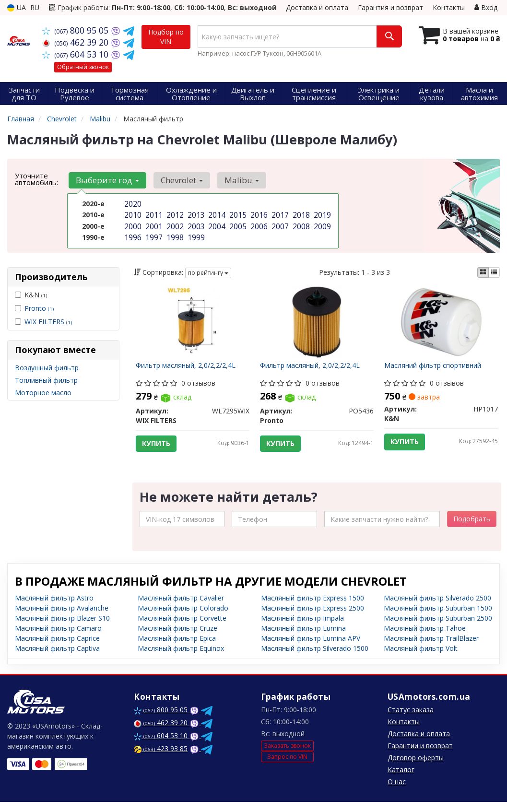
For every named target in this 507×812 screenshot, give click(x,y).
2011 (153, 214)
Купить (160, 447)
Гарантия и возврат (390, 7)
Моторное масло (43, 393)
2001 (153, 224)
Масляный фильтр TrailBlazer (431, 648)
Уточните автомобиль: (36, 179)
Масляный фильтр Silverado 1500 (315, 658)
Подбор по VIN (166, 37)
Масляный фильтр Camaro (58, 638)
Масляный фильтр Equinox (181, 658)
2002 (174, 224)
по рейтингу (208, 273)
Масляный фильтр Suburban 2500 (438, 628)
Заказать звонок (287, 755)
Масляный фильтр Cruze (177, 638)
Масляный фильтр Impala (302, 628)
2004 (216, 224)
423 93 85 (161, 759)
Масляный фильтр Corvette (182, 628)
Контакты (449, 7)
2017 (279, 214)
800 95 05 (77, 30)
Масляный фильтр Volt (421, 658)
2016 (258, 214)
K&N (31, 295)
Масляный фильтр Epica (177, 648)
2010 (132, 214)
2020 (132, 204)
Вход (486, 7)
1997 (153, 234)
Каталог (401, 780)
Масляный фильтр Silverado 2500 (437, 608)
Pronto (39, 308)
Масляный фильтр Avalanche (62, 618)
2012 (174, 214)
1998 (174, 234)
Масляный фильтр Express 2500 (312, 618)
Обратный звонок (83, 67)
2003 (195, 224)
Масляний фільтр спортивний (436, 369)
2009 (321, 224)
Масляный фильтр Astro (54, 608)
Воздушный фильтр (47, 368)
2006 (258, 224)
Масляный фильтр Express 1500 (312, 608)
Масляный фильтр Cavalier (181, 608)
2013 (195, 214)
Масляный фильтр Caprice (57, 648)
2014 (216, 214)
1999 (195, 234)
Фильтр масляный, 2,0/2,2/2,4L (189, 369)
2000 (132, 224)
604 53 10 (77, 54)
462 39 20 (77, 42)
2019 (321, 214)
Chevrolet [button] (177, 180)
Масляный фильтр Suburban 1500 (438, 618)
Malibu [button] (234, 180)
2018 (300, 214)
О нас (397, 792)
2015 (237, 214)
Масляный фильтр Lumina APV (311, 648)
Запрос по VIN (287, 766)
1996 (132, 234)
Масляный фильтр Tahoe (425, 638)
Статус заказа (411, 720)
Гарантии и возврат (420, 756)
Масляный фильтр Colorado (183, 618)
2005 (237, 224)
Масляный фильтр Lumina (303, 638)
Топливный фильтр (46, 380)
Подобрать (472, 529)
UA (17, 7)
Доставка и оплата (317, 7)
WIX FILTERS (48, 322)
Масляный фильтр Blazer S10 (62, 628)
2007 (279, 224)
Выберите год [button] (106, 180)
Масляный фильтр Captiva (57, 658)
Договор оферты (416, 768)
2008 (300, 224)
